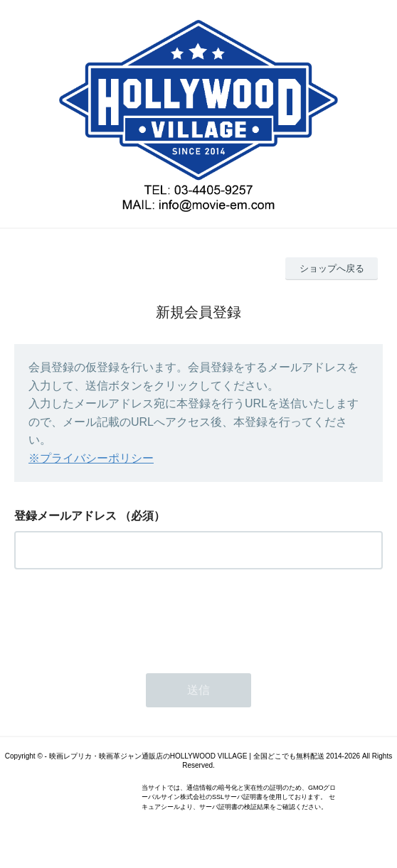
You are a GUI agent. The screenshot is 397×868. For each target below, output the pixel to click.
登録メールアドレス (65, 516)
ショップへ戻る (332, 268)
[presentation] (122, 617)
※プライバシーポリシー (91, 458)
